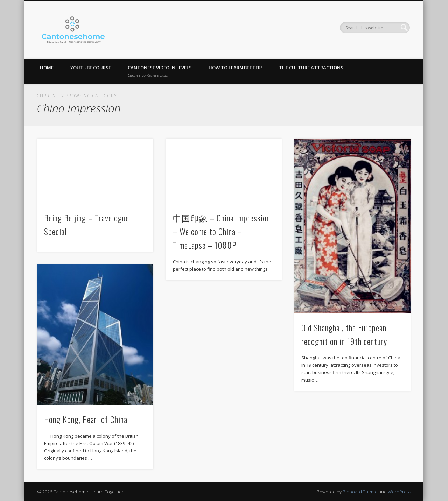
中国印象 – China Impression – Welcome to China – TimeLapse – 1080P (222, 231)
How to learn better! (235, 68)
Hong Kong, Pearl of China (86, 419)
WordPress (399, 492)
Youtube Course (91, 68)
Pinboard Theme (360, 492)
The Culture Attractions (311, 68)
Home (47, 68)
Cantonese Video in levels (160, 71)
